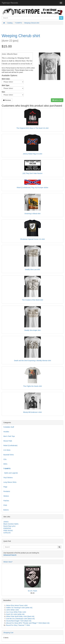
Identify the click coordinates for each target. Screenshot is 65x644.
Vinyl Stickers (8, 478)
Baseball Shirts (9, 455)
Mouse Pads (8, 441)
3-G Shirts (7, 450)
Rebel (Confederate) (10, 445)
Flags (5, 487)
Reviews (7, 100)
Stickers (6, 496)
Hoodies (6, 432)
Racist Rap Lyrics (9, 526)
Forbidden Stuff (9, 427)
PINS (5, 505)
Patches (6, 501)
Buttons (6, 510)
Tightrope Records (10, 3)
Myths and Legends (11, 473)
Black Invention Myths (11, 524)
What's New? (8, 562)
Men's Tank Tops (9, 436)
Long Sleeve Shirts (10, 482)
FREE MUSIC (8, 531)
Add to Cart (57, 100)
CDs (5, 459)
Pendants (7, 491)
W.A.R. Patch (32, 591)
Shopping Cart (8, 633)
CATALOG (7, 533)
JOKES (6, 522)
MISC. (6, 464)
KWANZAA (7, 528)
